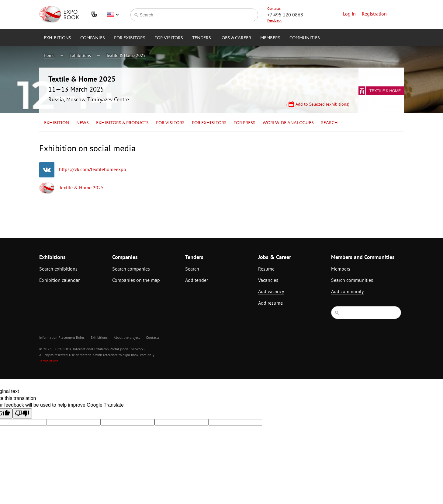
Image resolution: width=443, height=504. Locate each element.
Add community (347, 291)
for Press (244, 123)
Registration (374, 14)
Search (329, 123)
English (113, 15)
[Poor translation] (22, 413)
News (83, 123)
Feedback (274, 20)
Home (49, 55)
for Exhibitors (209, 123)
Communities (305, 38)
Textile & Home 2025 (126, 55)
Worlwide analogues (288, 123)
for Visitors (169, 38)
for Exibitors (130, 38)
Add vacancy (271, 291)
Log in (349, 14)
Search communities (352, 280)
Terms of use (49, 361)
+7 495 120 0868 (285, 15)
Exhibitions (57, 38)
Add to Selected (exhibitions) (322, 104)
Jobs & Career (236, 38)
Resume (266, 269)
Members (270, 38)
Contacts (274, 8)
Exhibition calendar (59, 280)
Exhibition (57, 123)
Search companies (131, 269)
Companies (93, 38)
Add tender (197, 280)
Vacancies (268, 280)
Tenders (202, 38)
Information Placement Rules (62, 337)
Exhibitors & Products (122, 123)
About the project (127, 337)
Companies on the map (136, 280)
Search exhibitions (58, 269)
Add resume (270, 303)
